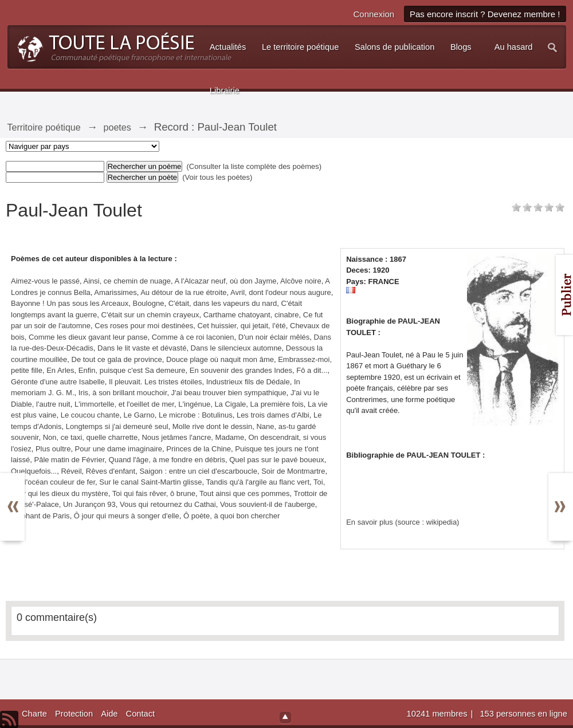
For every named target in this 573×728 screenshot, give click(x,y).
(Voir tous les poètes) (217, 177)
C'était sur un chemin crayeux (150, 315)
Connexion (374, 14)
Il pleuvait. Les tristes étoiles (156, 382)
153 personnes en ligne (523, 714)
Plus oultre (53, 449)
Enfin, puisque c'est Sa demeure (132, 370)
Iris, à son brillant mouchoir (123, 393)
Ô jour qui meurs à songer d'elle (127, 516)
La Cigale (230, 404)
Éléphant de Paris (40, 516)
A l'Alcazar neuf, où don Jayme (225, 281)
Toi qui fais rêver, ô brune (154, 493)
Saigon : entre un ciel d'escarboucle (198, 471)
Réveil (71, 471)
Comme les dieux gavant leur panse (88, 337)
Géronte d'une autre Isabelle (58, 382)
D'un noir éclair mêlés (274, 337)
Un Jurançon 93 (89, 504)
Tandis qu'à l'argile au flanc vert (258, 482)
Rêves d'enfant (111, 471)
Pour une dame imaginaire (119, 449)
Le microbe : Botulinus (196, 415)
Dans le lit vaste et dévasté (142, 348)
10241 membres (438, 714)
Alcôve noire (301, 281)
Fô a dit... (312, 370)
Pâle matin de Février (69, 460)
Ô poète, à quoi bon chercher (231, 516)
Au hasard (514, 47)
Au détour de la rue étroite (183, 292)
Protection (74, 714)
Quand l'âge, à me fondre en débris (167, 460)
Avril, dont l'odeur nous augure (281, 292)
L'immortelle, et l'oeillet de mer (124, 404)
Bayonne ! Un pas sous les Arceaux (70, 303)
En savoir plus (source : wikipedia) (403, 522)
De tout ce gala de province (117, 359)
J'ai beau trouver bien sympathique (229, 393)
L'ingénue (194, 404)
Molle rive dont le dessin (212, 426)
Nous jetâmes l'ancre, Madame (193, 437)
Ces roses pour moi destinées (144, 326)
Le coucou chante (90, 415)
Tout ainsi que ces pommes (245, 493)
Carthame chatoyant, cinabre (251, 315)
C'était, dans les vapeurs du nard (223, 303)
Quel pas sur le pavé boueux (277, 460)
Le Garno (139, 415)
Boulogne (148, 303)
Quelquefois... (34, 471)
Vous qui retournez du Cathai (168, 504)
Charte (34, 714)
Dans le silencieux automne (236, 348)
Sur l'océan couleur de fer (53, 482)
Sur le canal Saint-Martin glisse (150, 482)
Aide (109, 714)
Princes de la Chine (199, 449)
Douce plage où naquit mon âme (220, 359)
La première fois (277, 404)
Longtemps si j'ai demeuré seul (117, 426)
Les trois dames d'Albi (273, 415)
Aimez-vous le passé (45, 281)
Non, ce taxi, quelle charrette (90, 437)
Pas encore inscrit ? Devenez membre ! (485, 14)
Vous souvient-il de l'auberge (268, 504)
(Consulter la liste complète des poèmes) (254, 166)
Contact (141, 714)
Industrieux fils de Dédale (248, 382)
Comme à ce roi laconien (193, 337)
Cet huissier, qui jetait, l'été (242, 326)
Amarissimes (115, 292)
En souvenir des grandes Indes (241, 370)
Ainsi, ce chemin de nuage (127, 281)
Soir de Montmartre (293, 471)
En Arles (60, 370)
